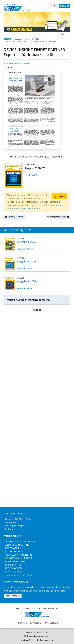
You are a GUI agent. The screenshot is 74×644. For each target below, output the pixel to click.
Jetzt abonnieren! (13, 596)
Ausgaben (18, 39)
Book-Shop (10, 522)
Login (59, 196)
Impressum (36, 623)
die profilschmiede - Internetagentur (38, 640)
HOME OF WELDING (15, 561)
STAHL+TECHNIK (13, 572)
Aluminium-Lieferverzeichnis (20, 575)
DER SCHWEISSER (14, 568)
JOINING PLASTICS (14, 551)
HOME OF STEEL (13, 565)
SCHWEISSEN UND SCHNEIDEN (21, 541)
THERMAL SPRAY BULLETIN (19, 555)
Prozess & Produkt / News (17, 64)
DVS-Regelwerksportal (16, 526)
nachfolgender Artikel (58, 217)
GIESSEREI (7, 39)
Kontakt (23, 623)
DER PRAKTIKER (13, 548)
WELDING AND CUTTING (17, 545)
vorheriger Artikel (14, 217)
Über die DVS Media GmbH (19, 519)
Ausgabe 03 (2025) (32, 39)
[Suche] (55, 6)
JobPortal (10, 529)
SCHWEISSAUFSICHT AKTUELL (20, 558)
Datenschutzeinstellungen (38, 636)
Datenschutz (51, 623)
